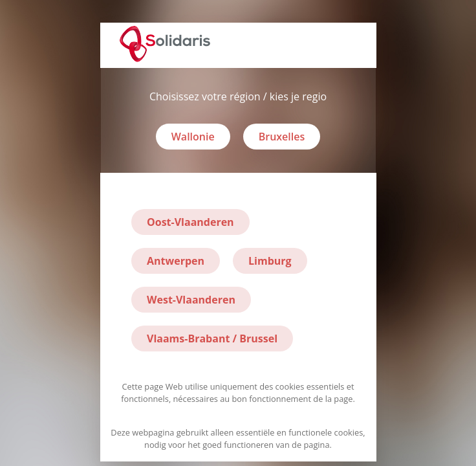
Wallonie (193, 137)
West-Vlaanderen (191, 300)
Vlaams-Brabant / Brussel (212, 338)
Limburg (270, 261)
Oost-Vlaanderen (190, 222)
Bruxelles (282, 137)
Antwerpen (176, 261)
